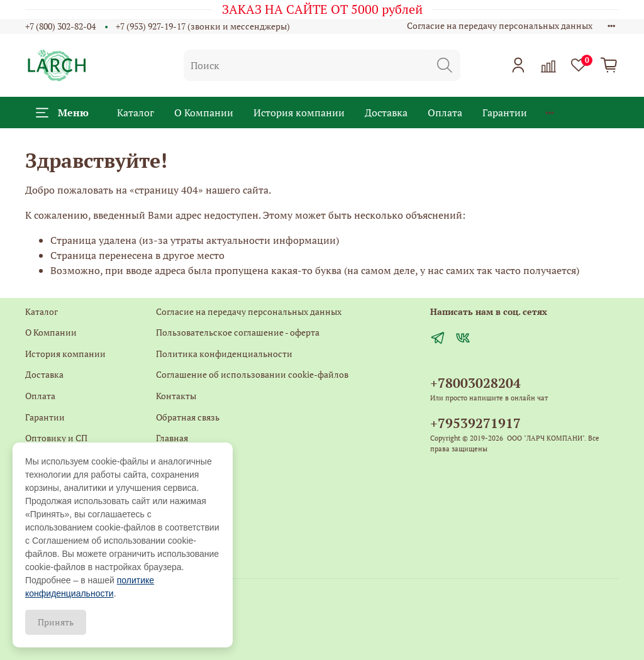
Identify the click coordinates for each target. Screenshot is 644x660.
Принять (56, 622)
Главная (172, 438)
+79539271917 (475, 423)
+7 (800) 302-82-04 (60, 26)
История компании (299, 113)
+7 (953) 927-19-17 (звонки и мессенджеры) (203, 26)
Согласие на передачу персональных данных (500, 25)
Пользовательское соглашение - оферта (238, 332)
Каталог (136, 113)
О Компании (204, 113)
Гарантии (505, 113)
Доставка (386, 113)
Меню (62, 113)
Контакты (176, 396)
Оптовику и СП (56, 438)
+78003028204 (475, 383)
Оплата (445, 113)
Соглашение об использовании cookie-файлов (252, 374)
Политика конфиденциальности (224, 354)
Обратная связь (188, 417)
